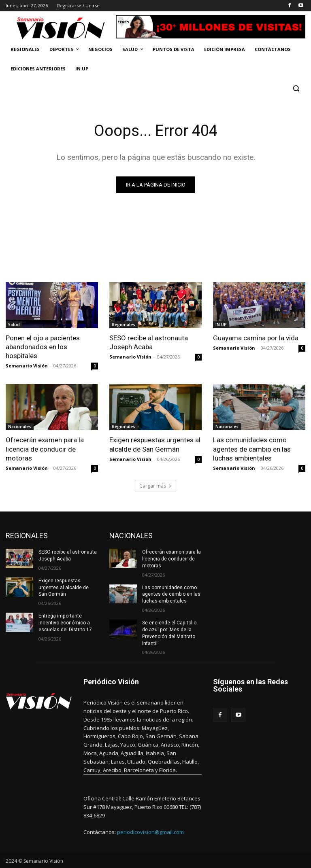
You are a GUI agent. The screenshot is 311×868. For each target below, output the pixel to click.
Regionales (124, 325)
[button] (296, 88)
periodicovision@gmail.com (150, 832)
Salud (14, 325)
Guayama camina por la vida (257, 338)
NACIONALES (131, 536)
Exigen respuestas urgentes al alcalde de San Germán (155, 444)
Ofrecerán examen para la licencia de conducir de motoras (45, 449)
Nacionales (20, 427)
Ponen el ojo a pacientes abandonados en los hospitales (43, 347)
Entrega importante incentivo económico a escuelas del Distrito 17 (65, 623)
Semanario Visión (27, 366)
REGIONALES (27, 536)
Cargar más (155, 486)
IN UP (221, 325)
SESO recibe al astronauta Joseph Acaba (149, 342)
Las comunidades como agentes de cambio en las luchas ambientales (252, 449)
